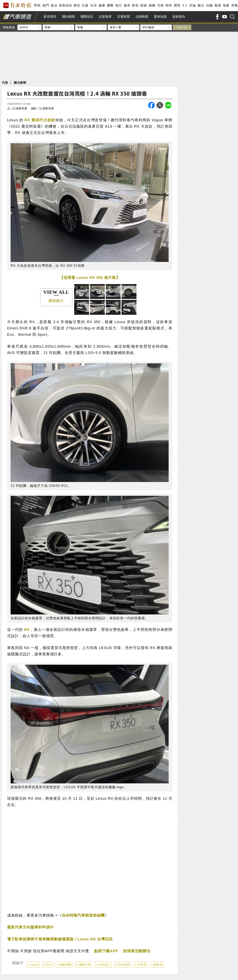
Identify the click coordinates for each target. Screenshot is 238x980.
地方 (119, 5)
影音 (135, 5)
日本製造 (124, 965)
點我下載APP (106, 951)
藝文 (201, 5)
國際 (110, 5)
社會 (85, 5)
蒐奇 (127, 5)
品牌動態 (142, 17)
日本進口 (104, 965)
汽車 (160, 5)
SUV (49, 965)
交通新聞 (123, 17)
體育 (177, 5)
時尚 (169, 5)
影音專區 (50, 17)
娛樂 (152, 5)
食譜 (218, 5)
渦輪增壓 (65, 965)
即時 (37, 5)
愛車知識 (160, 17)
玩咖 (209, 5)
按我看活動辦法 (137, 951)
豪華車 (158, 965)
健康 (102, 5)
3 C (185, 5)
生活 (93, 5)
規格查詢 (179, 17)
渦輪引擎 (85, 965)
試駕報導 (105, 17)
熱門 (46, 5)
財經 (144, 5)
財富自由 (65, 5)
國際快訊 (87, 17)
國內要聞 (68, 17)
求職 (234, 5)
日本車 (142, 965)
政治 (54, 5)
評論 (193, 5)
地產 (226, 5)
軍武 (77, 5)
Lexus (34, 965)
